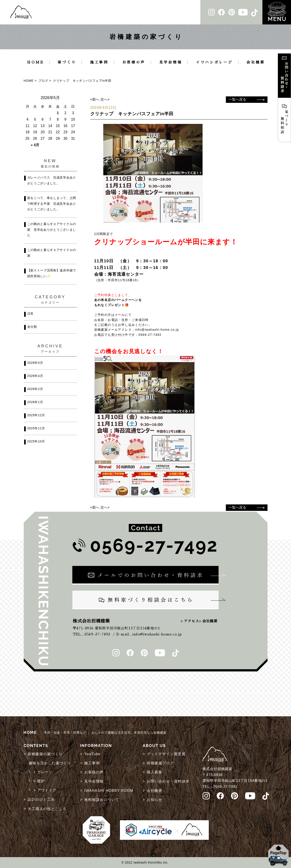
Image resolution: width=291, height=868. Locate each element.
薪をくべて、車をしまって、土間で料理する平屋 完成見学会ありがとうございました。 (52, 204)
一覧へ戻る (237, 99)
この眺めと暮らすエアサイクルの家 (52, 253)
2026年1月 (35, 402)
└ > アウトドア (42, 790)
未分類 (32, 327)
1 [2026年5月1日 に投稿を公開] (58, 113)
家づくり (67, 62)
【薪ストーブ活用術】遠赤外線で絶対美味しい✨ (52, 273)
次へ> (105, 99)
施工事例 (99, 62)
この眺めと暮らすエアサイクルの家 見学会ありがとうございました (52, 230)
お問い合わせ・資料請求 (168, 781)
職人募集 (154, 772)
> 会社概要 (208, 621)
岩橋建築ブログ (160, 763)
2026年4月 (35, 376)
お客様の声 (134, 62)
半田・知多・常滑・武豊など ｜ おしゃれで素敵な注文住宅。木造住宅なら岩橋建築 (95, 733)
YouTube (92, 754)
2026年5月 (35, 363)
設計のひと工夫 (41, 799)
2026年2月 (35, 389)
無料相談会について (102, 800)
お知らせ (154, 800)
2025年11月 (36, 428)
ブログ (43, 81)
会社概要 (256, 62)
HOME (35, 62)
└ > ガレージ (40, 772)
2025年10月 (36, 441)
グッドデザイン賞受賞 (166, 754)
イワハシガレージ (214, 62)
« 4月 (35, 145)
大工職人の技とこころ (47, 809)
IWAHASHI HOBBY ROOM (109, 791)
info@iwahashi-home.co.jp (157, 330)
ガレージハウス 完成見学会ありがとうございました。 (52, 180)
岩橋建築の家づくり (45, 754)
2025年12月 (36, 415)
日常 (30, 314)
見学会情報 (171, 62)
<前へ (95, 99)
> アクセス (190, 621)
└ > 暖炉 (37, 781)
